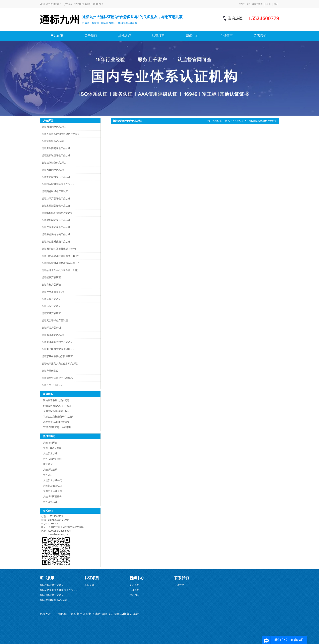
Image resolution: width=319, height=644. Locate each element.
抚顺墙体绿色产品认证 (54, 163)
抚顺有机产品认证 (51, 285)
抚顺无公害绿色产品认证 (55, 321)
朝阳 (130, 614)
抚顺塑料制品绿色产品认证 (56, 220)
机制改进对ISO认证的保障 (57, 406)
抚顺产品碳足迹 (50, 371)
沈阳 (110, 614)
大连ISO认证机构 (52, 497)
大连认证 (48, 475)
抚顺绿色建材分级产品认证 (56, 242)
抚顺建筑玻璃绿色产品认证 (56, 155)
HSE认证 (48, 464)
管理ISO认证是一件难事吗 (57, 427)
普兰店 (81, 614)
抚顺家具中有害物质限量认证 (57, 356)
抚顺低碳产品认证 (51, 277)
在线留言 (226, 36)
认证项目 (159, 36)
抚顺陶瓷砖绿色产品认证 (55, 191)
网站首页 (57, 36)
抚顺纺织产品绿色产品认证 (56, 199)
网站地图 (258, 4)
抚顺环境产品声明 (51, 328)
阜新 (136, 614)
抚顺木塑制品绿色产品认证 (56, 206)
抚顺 (117, 614)
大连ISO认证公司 (52, 448)
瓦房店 (96, 614)
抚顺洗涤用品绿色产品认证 (56, 227)
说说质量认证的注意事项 (56, 422)
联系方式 (179, 585)
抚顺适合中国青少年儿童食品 (57, 378)
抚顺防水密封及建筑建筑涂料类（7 (60, 263)
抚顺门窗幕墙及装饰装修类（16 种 (60, 256)
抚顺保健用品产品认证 (54, 335)
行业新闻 (134, 590)
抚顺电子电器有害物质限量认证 (58, 349)
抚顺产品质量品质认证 (54, 292)
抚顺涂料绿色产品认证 (54, 141)
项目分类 (90, 585)
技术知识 (134, 595)
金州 (89, 614)
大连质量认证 (50, 453)
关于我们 (91, 36)
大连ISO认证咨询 (52, 459)
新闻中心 (192, 36)
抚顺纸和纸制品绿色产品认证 (57, 213)
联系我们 (260, 36)
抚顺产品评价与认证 (52, 385)
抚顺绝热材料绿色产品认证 (56, 177)
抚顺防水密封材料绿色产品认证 (58, 184)
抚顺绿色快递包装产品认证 (56, 234)
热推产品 (45, 614)
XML (276, 4)
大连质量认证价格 (53, 491)
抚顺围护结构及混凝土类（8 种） (59, 249)
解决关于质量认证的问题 (56, 400)
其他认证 (125, 36)
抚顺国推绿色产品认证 (54, 127)
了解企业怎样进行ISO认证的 (58, 417)
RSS (268, 4)
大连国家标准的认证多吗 (56, 411)
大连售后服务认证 (53, 486)
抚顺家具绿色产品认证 (54, 170)
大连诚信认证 (50, 502)
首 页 (228, 121)
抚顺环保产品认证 (51, 306)
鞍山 (123, 614)
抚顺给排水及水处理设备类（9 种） (61, 270)
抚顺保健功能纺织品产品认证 (57, 342)
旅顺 (104, 614)
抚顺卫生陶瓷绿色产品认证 (56, 148)
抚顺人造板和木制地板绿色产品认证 (61, 134)
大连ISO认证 (50, 443)
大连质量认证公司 (53, 480)
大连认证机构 (50, 470)
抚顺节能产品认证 (51, 299)
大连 (73, 614)
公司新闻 (134, 585)
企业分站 (244, 4)
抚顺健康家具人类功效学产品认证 (60, 364)
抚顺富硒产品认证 (51, 313)
